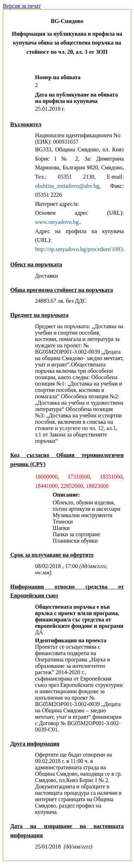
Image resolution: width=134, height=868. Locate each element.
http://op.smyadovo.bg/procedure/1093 (79, 249)
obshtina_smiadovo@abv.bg (67, 186)
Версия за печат (22, 6)
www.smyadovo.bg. (57, 222)
